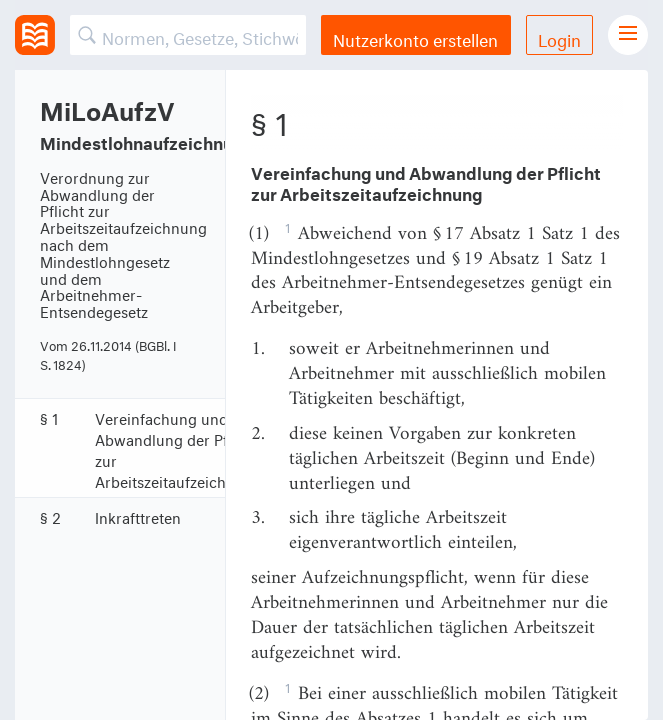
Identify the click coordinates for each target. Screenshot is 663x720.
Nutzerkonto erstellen (415, 37)
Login (559, 37)
